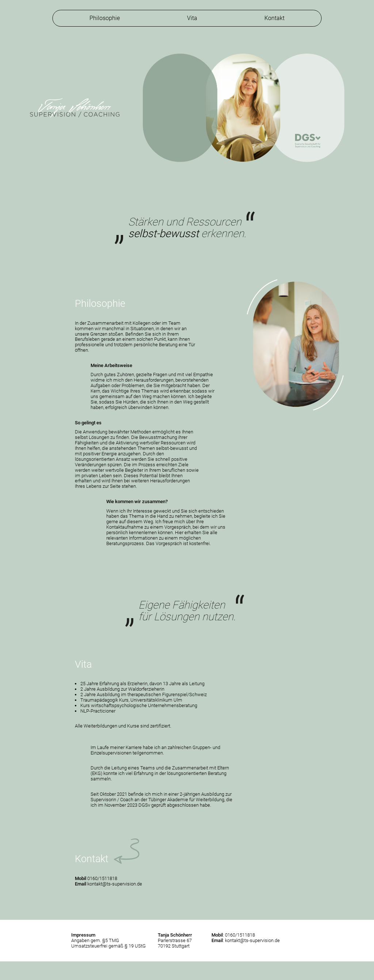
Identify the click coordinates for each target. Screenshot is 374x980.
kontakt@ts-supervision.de (115, 884)
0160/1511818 (102, 878)
